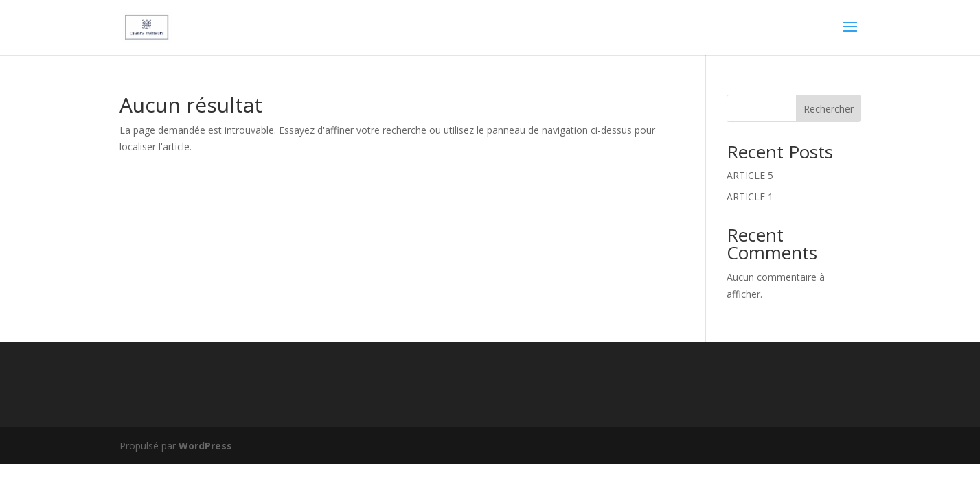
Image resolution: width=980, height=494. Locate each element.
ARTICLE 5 (750, 175)
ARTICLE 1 (750, 197)
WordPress (205, 446)
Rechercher (829, 109)
